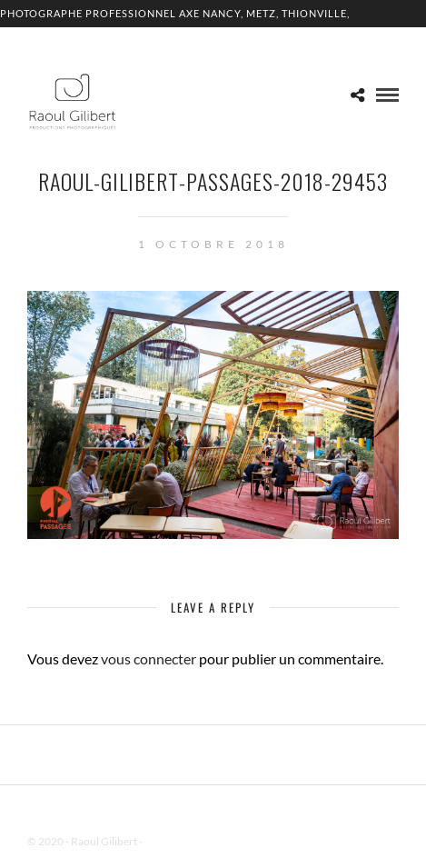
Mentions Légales (185, 841)
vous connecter (149, 658)
